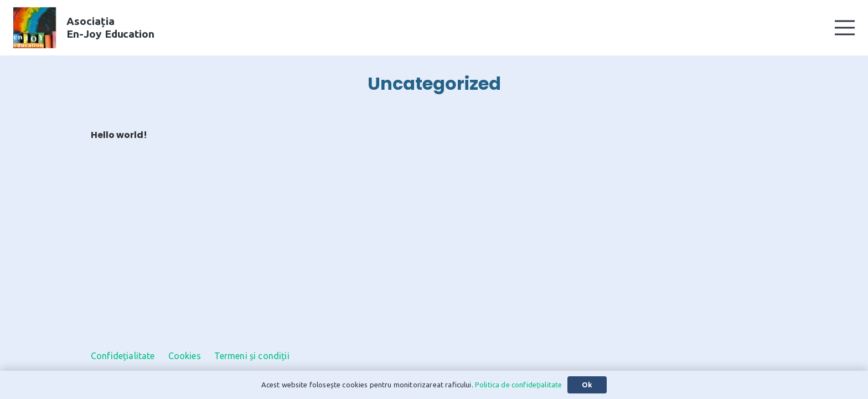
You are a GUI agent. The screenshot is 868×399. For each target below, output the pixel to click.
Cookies (185, 356)
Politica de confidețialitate (518, 385)
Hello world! (119, 135)
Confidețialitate (123, 356)
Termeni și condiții (252, 356)
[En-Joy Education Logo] (35, 28)
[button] (845, 28)
